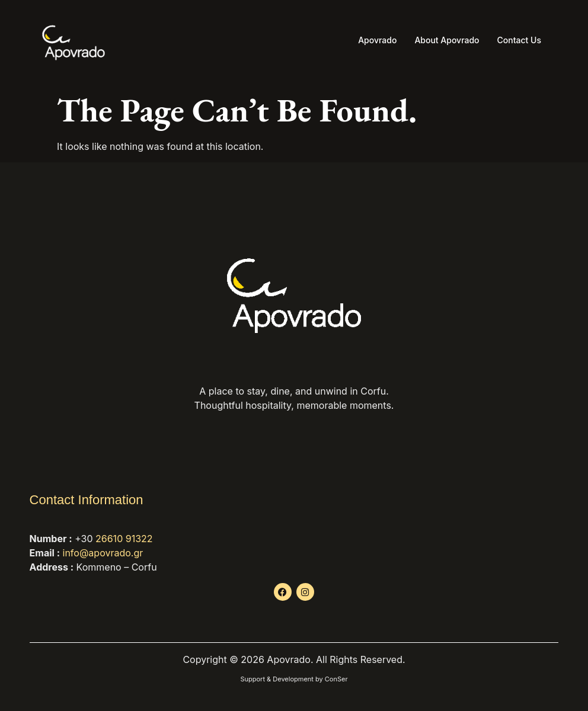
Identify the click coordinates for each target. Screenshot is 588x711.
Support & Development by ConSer (294, 679)
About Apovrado (447, 40)
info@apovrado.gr (103, 553)
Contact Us (519, 40)
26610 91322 (124, 539)
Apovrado (377, 40)
